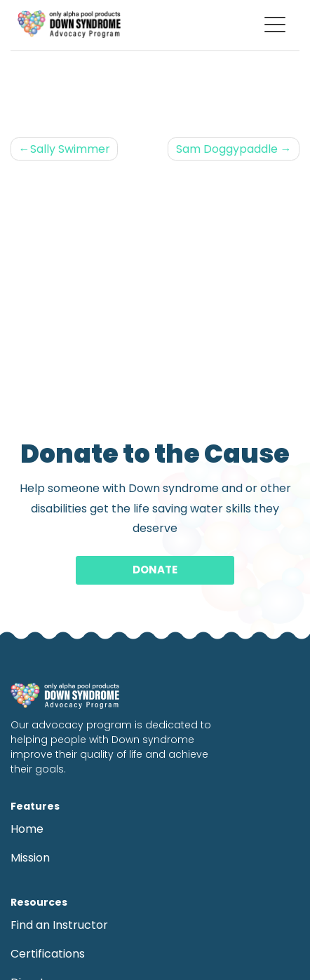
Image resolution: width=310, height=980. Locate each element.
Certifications (48, 954)
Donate (155, 570)
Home (27, 829)
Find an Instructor (59, 925)
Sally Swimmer (70, 149)
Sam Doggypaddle (227, 149)
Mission (30, 858)
